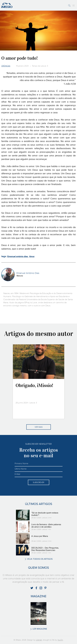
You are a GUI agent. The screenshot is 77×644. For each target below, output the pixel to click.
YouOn (60, 640)
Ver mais (39, 427)
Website (20, 276)
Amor (32, 257)
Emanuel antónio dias (18, 257)
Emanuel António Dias (28, 273)
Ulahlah (39, 640)
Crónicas (6, 66)
